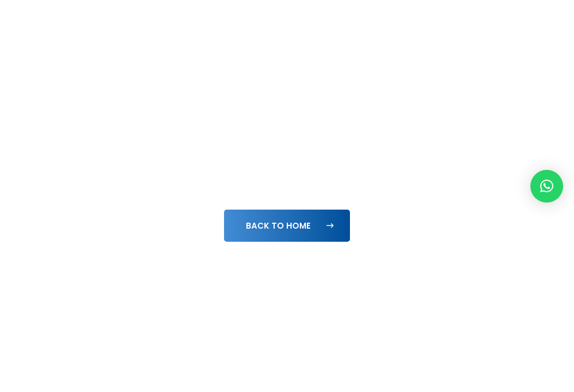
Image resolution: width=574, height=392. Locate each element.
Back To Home (290, 226)
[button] (547, 186)
